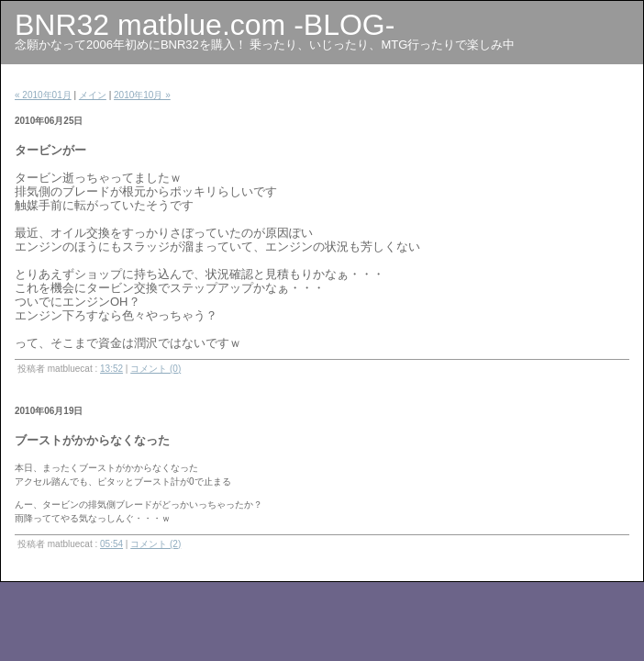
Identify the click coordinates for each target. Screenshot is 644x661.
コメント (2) (155, 544)
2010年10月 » (142, 95)
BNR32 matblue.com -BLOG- (205, 25)
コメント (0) (155, 369)
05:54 (111, 544)
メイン (93, 95)
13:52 (111, 369)
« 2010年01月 (43, 95)
